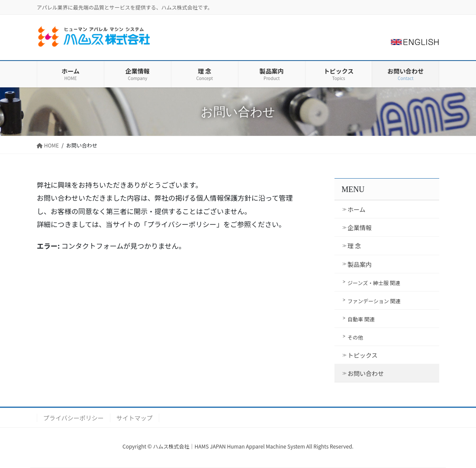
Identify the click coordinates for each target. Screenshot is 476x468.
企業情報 (360, 228)
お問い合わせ (366, 373)
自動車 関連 (361, 319)
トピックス (363, 355)
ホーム (357, 209)
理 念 (354, 246)
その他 (355, 337)
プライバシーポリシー (74, 418)
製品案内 (360, 264)
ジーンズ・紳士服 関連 (374, 283)
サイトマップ (135, 418)
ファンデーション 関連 (374, 301)
